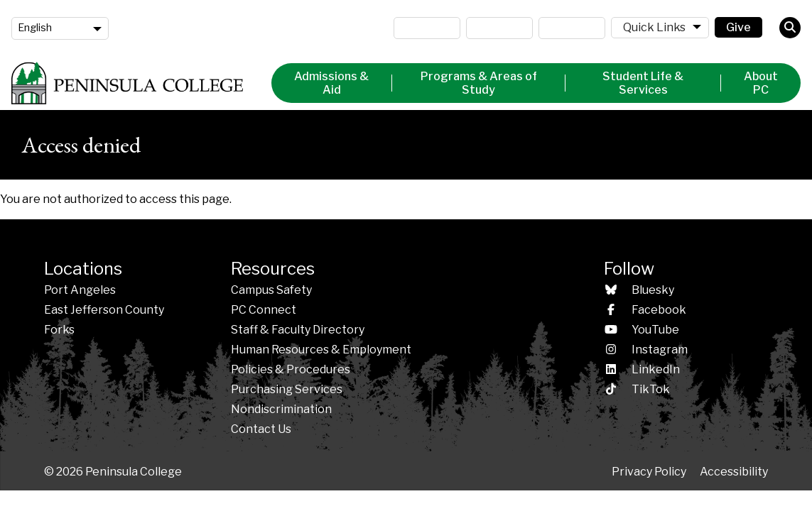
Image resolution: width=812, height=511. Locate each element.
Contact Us (261, 429)
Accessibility (734, 472)
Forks (59, 330)
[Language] (60, 28)
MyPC (427, 28)
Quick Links (654, 27)
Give (738, 27)
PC (264, 310)
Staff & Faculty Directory (298, 330)
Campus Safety (271, 290)
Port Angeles (80, 290)
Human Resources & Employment (321, 350)
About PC (761, 83)
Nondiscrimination (281, 409)
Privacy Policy (649, 472)
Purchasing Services (287, 389)
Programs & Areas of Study (479, 83)
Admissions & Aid (331, 83)
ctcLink (572, 28)
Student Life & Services (643, 83)
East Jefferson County (104, 310)
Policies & (291, 369)
